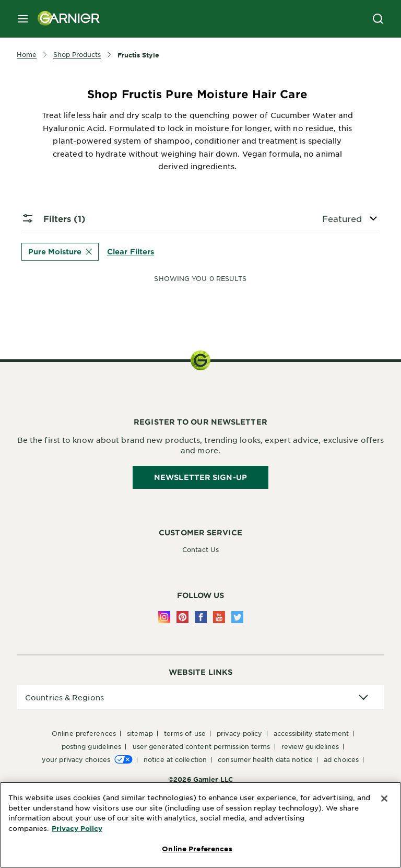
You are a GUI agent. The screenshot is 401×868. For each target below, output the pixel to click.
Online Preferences (84, 733)
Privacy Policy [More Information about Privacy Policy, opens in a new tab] (77, 828)
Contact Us (200, 549)
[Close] (384, 799)
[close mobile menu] (23, 19)
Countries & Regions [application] (64, 697)
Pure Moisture (60, 251)
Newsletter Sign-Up (200, 477)
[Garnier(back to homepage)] (65, 19)
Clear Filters (131, 251)
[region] (200, 825)
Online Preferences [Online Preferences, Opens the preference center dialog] (197, 849)
